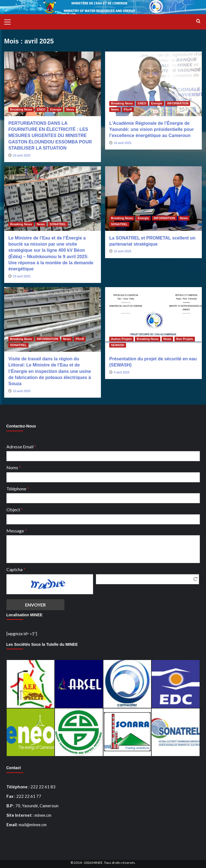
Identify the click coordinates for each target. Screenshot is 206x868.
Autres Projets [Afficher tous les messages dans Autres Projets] (121, 339)
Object (15, 509)
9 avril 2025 (122, 372)
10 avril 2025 (22, 155)
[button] (10, 21)
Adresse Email (21, 447)
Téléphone (18, 489)
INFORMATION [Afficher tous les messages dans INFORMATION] (178, 103)
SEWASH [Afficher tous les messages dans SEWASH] (118, 345)
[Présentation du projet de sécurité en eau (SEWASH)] (153, 319)
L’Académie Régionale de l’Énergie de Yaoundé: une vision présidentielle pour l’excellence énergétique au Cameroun (152, 129)
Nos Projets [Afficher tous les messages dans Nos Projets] (185, 339)
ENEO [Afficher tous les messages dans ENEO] (41, 109)
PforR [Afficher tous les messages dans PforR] (128, 109)
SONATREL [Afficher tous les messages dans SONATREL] (58, 224)
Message (17, 531)
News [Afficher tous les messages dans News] (70, 109)
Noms (14, 467)
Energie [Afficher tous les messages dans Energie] (56, 109)
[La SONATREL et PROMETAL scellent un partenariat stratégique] (153, 198)
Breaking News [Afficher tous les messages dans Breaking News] (21, 109)
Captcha (16, 569)
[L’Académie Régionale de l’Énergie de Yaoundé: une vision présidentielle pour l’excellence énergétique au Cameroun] (153, 84)
